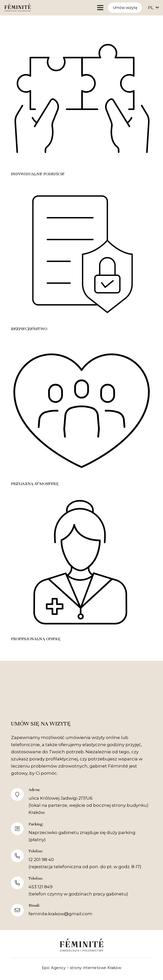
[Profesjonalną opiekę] (82, 496)
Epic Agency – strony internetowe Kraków (82, 968)
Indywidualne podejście (38, 174)
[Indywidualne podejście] (82, 32)
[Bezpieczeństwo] (82, 186)
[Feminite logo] (18, 8)
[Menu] (100, 8)
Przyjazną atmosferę (35, 484)
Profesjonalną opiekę (36, 639)
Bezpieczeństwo (29, 329)
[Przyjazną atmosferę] (82, 342)
